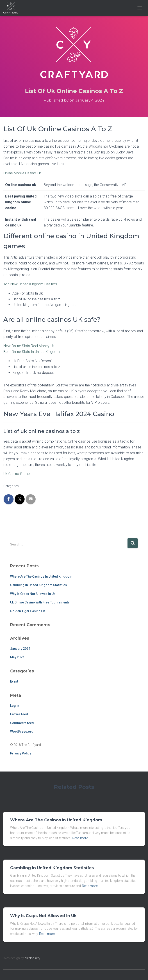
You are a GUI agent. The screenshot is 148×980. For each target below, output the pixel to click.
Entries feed (19, 714)
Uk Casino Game (17, 474)
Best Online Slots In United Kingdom (32, 352)
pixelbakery (32, 958)
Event (14, 681)
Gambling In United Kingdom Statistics (39, 585)
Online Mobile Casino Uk (22, 173)
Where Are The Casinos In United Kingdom (41, 576)
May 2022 (17, 657)
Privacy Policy (21, 753)
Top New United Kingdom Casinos (30, 284)
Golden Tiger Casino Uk (27, 611)
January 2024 (20, 649)
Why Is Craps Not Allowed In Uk (33, 594)
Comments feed (22, 723)
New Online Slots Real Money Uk (29, 346)
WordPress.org (22, 732)
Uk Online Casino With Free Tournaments (40, 602)
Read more (80, 838)
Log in (15, 706)
